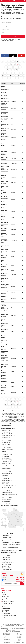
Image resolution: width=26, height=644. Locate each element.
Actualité (5, 577)
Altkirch (13, 382)
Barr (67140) (5, 451)
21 (14, 64)
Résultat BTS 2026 (7, 537)
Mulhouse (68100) (6, 468)
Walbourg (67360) (6, 463)
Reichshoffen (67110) (7, 455)
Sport (4, 579)
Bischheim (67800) (7, 439)
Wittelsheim (14, 241)
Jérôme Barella (6, 610)
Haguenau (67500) (6, 432)
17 (20, 61)
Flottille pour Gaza (6, 593)
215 (19, 70)
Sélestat (13, 211)
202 (16, 70)
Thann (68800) (6, 482)
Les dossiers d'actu (7, 581)
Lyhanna (4, 595)
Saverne (13, 91)
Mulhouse (15, 39)
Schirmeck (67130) (6, 462)
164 (10, 70)
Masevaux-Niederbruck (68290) (9, 494)
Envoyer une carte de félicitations (10, 548)
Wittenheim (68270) (7, 474)
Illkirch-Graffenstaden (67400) (9, 436)
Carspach (13, 199)
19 (9, 64)
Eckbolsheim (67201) (7, 453)
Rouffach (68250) (6, 489)
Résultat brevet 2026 (7, 536)
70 (20, 67)
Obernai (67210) (6, 444)
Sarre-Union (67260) (7, 460)
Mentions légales (5, 628)
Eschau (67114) (5, 456)
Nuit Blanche (5, 607)
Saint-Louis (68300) (7, 472)
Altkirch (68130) (6, 484)
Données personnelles (6, 627)
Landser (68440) (6, 503)
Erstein (12, 371)
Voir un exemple (20, 577)
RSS (15, 626)
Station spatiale (6, 598)
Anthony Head (6, 596)
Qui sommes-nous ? (6, 624)
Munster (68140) (6, 491)
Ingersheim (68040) (7, 493)
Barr (12, 113)
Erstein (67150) (6, 446)
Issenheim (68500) (7, 496)
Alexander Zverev (6, 608)
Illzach (12, 308)
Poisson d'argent (6, 614)
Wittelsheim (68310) (7, 480)
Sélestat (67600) (6, 437)
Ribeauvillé (13, 274)
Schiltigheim (10, 41)
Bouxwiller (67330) (6, 458)
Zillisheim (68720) (6, 500)
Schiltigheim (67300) (7, 434)
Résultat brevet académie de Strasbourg (12, 542)
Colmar (20, 39)
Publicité (23, 624)
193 (13, 70)
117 (7, 70)
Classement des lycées (8, 539)
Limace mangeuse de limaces (9, 615)
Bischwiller (13, 158)
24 (6, 67)
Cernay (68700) (6, 477)
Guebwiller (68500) (7, 479)
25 (9, 67)
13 (14, 61)
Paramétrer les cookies (15, 627)
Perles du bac (5, 546)
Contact (6, 626)
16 (17, 61)
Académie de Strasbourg (8, 541)
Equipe (12, 624)
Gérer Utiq (22, 627)
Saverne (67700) (6, 443)
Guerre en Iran (6, 600)
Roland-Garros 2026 (7, 603)
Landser (13, 246)
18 (6, 64)
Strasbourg (9, 39)
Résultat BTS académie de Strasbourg (11, 544)
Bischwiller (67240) (7, 441)
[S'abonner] (13, 584)
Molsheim (13, 108)
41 (17, 67)
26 (11, 67)
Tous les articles (11, 626)
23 (20, 64)
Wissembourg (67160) (7, 450)
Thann (12, 325)
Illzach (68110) (5, 475)
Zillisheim (13, 293)
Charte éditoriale (17, 624)
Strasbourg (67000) (7, 430)
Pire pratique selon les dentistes (10, 617)
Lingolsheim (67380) (7, 570)
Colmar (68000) (6, 470)
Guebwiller (13, 145)
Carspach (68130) (6, 501)
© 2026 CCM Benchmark (20, 628)
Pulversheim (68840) (7, 498)
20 (12, 64)
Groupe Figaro (11, 628)
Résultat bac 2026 (8, 3)
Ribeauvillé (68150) (6, 487)
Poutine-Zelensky (6, 612)
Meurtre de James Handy (8, 602)
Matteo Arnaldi (6, 605)
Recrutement (19, 626)
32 (15, 67)
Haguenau (3, 41)
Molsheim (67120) (6, 448)
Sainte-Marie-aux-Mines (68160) (10, 486)
